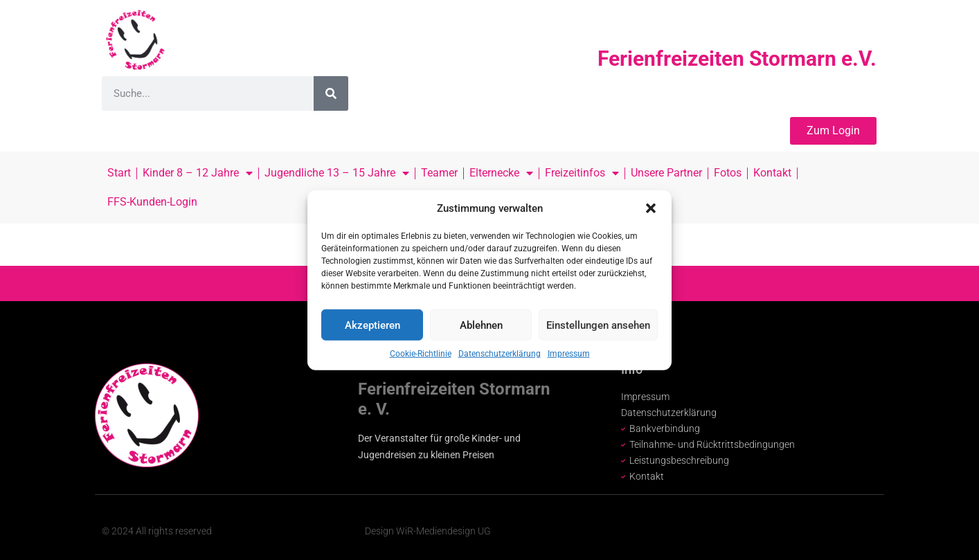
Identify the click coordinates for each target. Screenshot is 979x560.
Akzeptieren (372, 325)
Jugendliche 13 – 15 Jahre (337, 173)
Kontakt (772, 173)
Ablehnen (481, 325)
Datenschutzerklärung (500, 354)
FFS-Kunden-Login (152, 202)
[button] (651, 208)
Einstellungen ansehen (598, 325)
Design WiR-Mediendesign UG (428, 531)
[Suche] (331, 93)
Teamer (439, 173)
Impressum (569, 354)
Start (119, 173)
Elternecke (501, 173)
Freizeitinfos (582, 173)
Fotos (728, 173)
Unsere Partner (666, 173)
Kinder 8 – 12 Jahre (198, 173)
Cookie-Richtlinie (421, 354)
